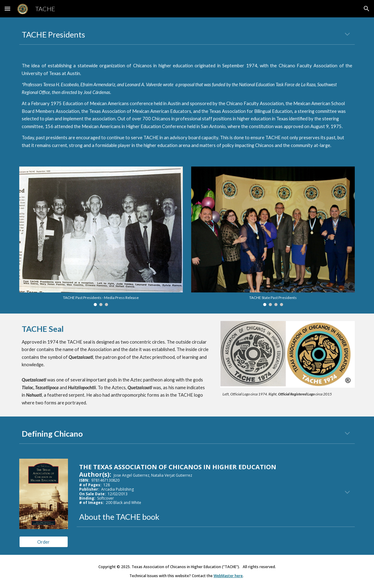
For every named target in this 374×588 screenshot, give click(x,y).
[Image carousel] (101, 236)
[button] (7, 9)
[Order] (44, 542)
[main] (187, 35)
